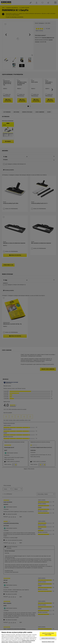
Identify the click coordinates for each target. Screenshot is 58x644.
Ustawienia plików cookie (48, 642)
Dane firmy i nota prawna (25, 642)
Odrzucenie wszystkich (48, 638)
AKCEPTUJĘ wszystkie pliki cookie (48, 634)
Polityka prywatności (14, 642)
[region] (29, 637)
